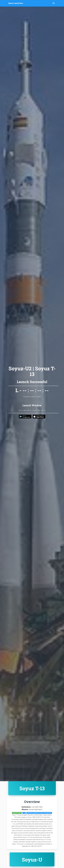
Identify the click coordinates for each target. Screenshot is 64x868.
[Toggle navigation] (54, 3)
